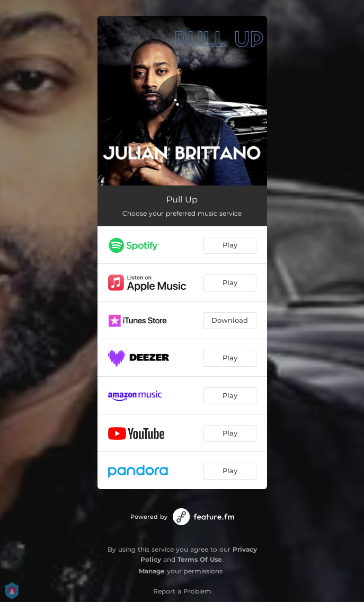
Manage (152, 571)
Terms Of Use (200, 559)
